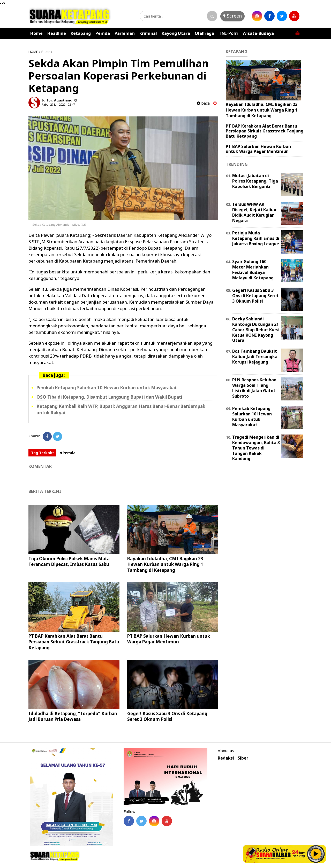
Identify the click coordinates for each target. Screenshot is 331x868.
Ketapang (81, 33)
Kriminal (148, 33)
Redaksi (226, 758)
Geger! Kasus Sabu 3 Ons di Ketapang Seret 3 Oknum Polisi (167, 716)
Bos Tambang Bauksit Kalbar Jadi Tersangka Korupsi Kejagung (255, 357)
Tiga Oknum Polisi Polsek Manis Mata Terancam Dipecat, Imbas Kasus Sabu (69, 561)
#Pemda (68, 453)
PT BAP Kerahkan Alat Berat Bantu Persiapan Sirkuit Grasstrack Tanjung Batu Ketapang (74, 642)
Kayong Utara (176, 33)
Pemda (103, 33)
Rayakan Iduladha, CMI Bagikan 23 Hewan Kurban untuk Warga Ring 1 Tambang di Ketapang (165, 564)
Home (36, 33)
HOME (33, 52)
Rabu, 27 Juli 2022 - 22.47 (58, 104)
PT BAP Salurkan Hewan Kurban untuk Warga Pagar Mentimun (169, 639)
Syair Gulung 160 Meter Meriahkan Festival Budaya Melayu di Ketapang (253, 270)
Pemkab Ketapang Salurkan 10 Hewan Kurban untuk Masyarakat (107, 388)
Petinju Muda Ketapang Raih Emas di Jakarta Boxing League (256, 238)
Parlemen (125, 33)
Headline (57, 33)
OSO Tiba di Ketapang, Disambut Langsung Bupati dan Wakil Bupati (109, 397)
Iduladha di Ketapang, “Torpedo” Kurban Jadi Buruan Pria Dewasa (73, 716)
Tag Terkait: (42, 453)
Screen (232, 16)
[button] (297, 31)
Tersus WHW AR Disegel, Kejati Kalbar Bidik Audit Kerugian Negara (254, 212)
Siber (243, 758)
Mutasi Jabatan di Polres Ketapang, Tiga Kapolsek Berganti (255, 181)
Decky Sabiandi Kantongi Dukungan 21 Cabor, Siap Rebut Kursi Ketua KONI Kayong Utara (256, 330)
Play (316, 854)
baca (203, 103)
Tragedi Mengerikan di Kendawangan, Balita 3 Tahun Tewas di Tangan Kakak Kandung (256, 448)
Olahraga (204, 33)
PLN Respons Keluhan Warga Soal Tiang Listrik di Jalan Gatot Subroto (254, 388)
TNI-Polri (228, 33)
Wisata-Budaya (258, 33)
